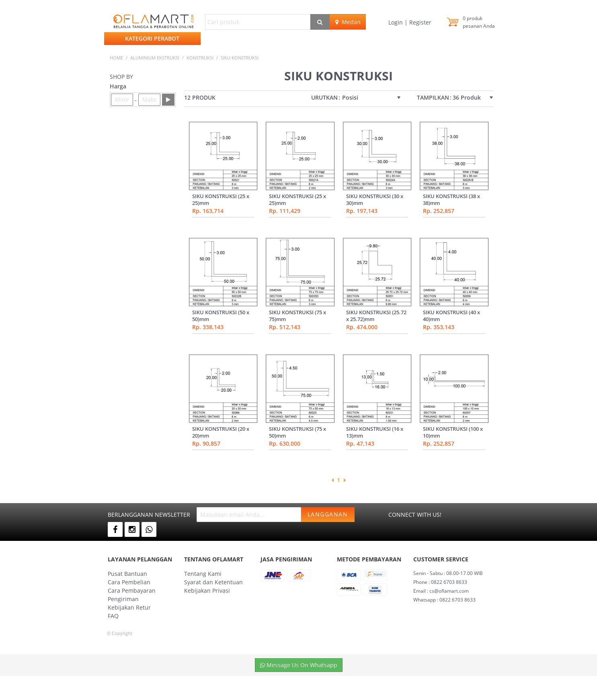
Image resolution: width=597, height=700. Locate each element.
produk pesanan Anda (479, 22)
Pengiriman (123, 599)
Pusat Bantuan (127, 574)
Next (345, 480)
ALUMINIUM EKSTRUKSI (155, 58)
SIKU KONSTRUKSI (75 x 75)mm (297, 316)
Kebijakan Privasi (207, 590)
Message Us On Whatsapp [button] (299, 665)
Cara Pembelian (129, 582)
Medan (348, 22)
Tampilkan (433, 98)
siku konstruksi (240, 58)
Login (396, 22)
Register (420, 22)
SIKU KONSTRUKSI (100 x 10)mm (453, 432)
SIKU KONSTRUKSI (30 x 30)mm (375, 200)
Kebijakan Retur (129, 607)
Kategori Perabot (152, 38)
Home (116, 58)
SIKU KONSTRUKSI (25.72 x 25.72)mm (376, 316)
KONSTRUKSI (200, 58)
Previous (332, 480)
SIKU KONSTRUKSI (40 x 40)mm (451, 316)
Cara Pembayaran (132, 590)
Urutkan (324, 98)
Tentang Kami (203, 574)
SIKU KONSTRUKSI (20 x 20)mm (221, 432)
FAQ (113, 616)
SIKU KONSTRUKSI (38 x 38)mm (451, 200)
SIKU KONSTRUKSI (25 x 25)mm (221, 200)
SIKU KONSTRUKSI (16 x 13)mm (375, 432)
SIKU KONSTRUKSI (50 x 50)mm (221, 316)
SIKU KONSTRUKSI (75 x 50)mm (297, 432)
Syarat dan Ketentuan (213, 582)
